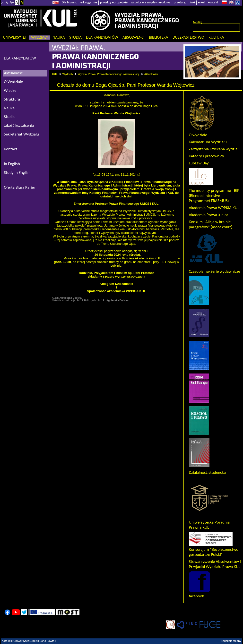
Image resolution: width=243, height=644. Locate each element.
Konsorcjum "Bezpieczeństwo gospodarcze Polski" (214, 550)
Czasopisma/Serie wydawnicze (214, 272)
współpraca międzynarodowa (151, 3)
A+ (12, 3)
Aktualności (151, 74)
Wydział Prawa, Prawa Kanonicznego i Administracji (109, 74)
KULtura (216, 38)
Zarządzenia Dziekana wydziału (215, 149)
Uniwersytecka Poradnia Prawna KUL (209, 522)
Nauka (59, 38)
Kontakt (11, 149)
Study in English (17, 173)
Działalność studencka (207, 473)
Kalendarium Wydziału (208, 142)
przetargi (180, 3)
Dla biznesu (69, 3)
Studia (75, 38)
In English (12, 164)
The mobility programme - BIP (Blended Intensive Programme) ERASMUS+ (214, 196)
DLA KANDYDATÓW (20, 58)
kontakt (213, 3)
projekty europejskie (114, 3)
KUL (55, 74)
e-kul (201, 3)
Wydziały (40, 38)
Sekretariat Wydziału (21, 134)
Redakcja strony (231, 641)
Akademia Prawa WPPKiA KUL (214, 208)
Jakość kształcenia (19, 126)
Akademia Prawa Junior (208, 215)
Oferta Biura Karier (20, 188)
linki (192, 3)
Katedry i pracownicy (206, 156)
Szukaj (198, 22)
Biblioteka (159, 38)
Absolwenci (134, 38)
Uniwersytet (15, 38)
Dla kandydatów (102, 38)
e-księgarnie (89, 3)
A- (3, 3)
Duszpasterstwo (188, 38)
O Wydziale (13, 82)
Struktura (12, 99)
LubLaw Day (199, 163)
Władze (10, 91)
